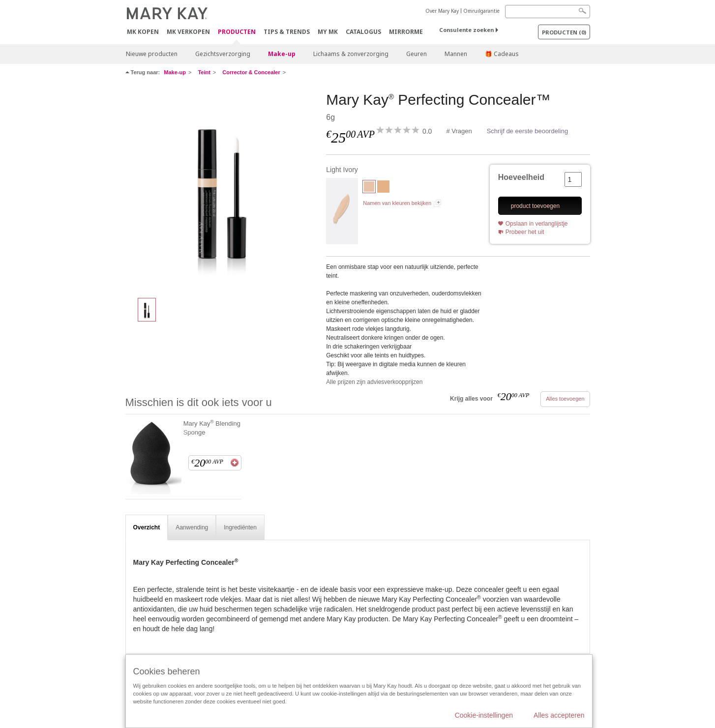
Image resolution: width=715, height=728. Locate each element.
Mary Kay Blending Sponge (212, 428)
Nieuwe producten (152, 54)
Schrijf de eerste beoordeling (528, 131)
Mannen (456, 54)
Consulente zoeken (466, 30)
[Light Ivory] (222, 190)
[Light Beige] (383, 188)
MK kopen (143, 32)
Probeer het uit (525, 232)
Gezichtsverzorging (223, 54)
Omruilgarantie (481, 11)
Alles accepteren (559, 715)
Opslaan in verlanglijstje (537, 224)
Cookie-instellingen (484, 715)
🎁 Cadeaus (502, 54)
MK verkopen (188, 32)
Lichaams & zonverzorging (351, 54)
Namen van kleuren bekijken (397, 203)
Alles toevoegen (565, 399)
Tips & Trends (287, 32)
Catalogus (363, 32)
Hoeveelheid (521, 177)
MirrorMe (406, 32)
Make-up (282, 54)
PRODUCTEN (237, 32)
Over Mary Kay (442, 11)
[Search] (548, 12)
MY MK (328, 32)
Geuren (417, 54)
